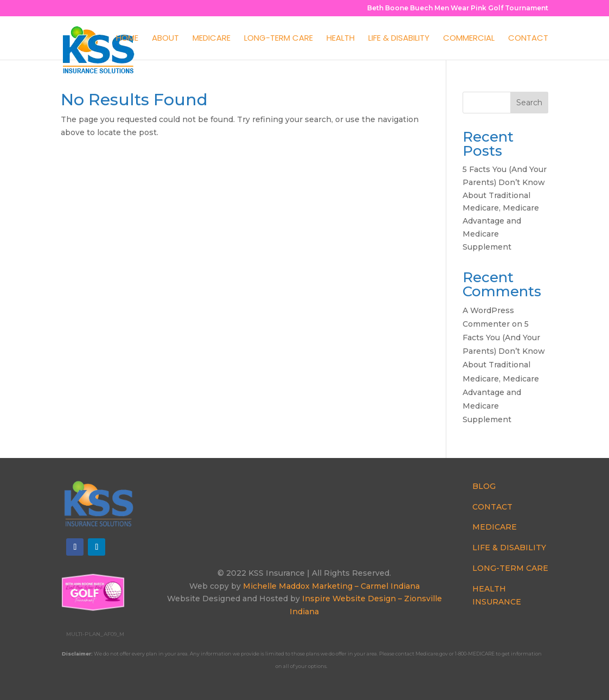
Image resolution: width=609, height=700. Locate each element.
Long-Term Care (278, 39)
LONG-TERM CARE (510, 568)
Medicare (211, 39)
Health (341, 39)
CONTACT (492, 507)
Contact (528, 39)
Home (127, 39)
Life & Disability (399, 39)
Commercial (469, 39)
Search (529, 103)
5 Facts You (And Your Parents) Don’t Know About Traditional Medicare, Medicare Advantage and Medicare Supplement (505, 208)
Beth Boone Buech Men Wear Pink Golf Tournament (458, 8)
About (165, 39)
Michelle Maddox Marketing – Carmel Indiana (331, 586)
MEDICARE (495, 527)
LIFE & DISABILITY (509, 548)
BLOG (484, 486)
